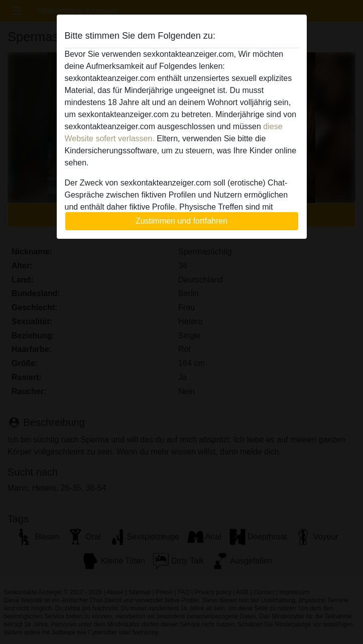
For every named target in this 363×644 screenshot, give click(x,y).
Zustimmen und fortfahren (181, 221)
